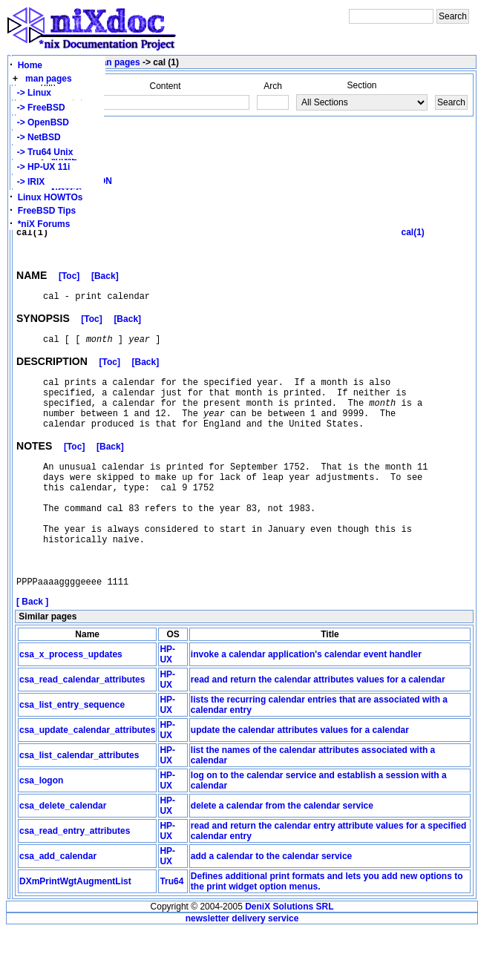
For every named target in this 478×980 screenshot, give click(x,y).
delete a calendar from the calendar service (282, 855)
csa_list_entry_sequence (72, 754)
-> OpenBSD (40, 122)
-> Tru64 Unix (42, 152)
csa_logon (41, 830)
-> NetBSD (36, 137)
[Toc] (69, 284)
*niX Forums (44, 224)
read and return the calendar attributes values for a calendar (318, 729)
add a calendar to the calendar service (271, 906)
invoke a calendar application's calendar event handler (306, 704)
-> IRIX (28, 182)
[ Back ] (32, 651)
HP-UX (167, 704)
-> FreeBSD (39, 108)
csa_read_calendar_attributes (82, 729)
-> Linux (32, 93)
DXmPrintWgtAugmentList (75, 931)
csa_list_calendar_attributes (79, 805)
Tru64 (171, 931)
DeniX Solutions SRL (289, 956)
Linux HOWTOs (50, 197)
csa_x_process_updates (71, 704)
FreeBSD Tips (47, 211)
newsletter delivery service (242, 968)
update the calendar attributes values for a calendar (300, 780)
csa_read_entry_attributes (75, 881)
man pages (49, 79)
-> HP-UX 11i (41, 167)
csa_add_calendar (58, 906)
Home (30, 65)
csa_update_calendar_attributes (87, 780)
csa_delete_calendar (63, 855)
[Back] (105, 284)
